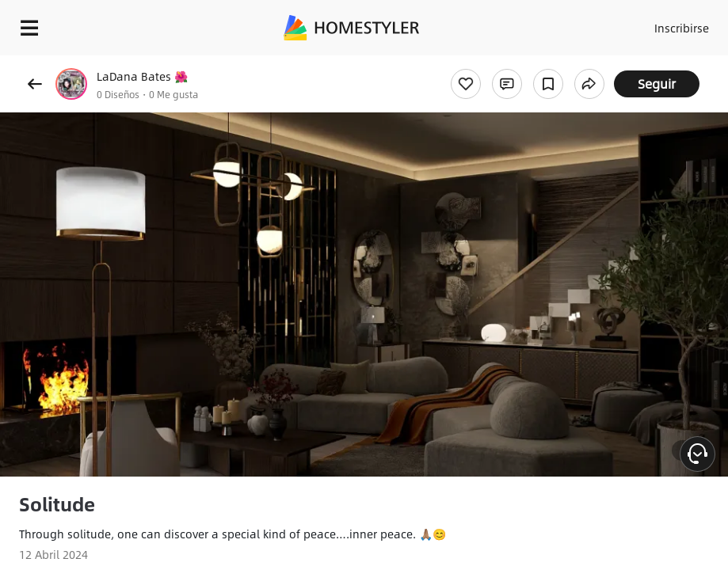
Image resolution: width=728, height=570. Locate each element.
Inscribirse (682, 28)
